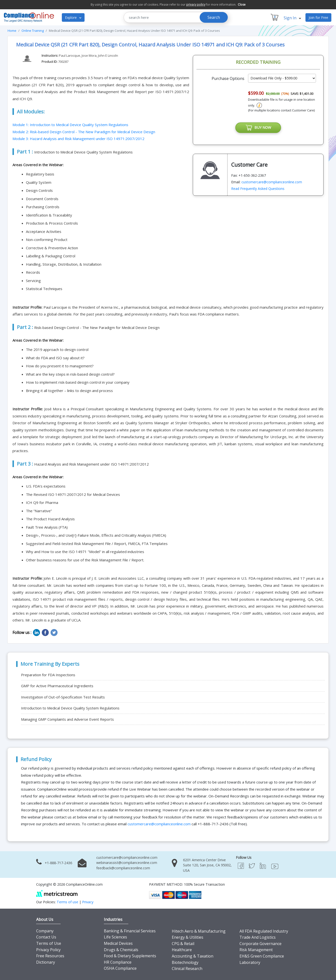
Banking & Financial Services (130, 931)
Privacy (88, 902)
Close (242, 5)
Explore (73, 17)
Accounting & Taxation (193, 956)
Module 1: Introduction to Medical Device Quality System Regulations (70, 125)
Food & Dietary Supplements (130, 956)
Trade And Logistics (258, 937)
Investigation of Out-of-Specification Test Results (63, 697)
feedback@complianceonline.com (123, 868)
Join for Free (318, 17)
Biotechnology (185, 962)
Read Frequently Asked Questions (258, 189)
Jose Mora (89, 55)
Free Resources (50, 956)
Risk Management (256, 950)
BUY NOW (258, 128)
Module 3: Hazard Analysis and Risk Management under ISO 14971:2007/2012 (78, 139)
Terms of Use (49, 943)
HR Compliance (118, 962)
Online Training (33, 31)
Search (214, 17)
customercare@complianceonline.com (272, 182)
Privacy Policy (48, 950)
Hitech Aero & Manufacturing (199, 931)
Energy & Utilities (188, 937)
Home (12, 31)
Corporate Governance (260, 944)
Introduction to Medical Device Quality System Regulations (70, 708)
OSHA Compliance (120, 968)
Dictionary (46, 962)
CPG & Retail (183, 944)
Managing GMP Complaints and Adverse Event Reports (67, 719)
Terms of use (67, 902)
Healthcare (182, 950)
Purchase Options (228, 78)
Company (45, 931)
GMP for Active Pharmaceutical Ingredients (57, 686)
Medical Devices (118, 943)
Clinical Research (187, 969)
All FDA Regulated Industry (264, 931)
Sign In (292, 18)
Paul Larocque (70, 55)
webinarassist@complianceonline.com (127, 863)
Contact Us (46, 937)
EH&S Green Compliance (262, 956)
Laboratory (250, 962)
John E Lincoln (108, 55)
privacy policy (196, 5)
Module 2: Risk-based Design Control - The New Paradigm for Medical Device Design (84, 132)
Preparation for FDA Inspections (48, 675)
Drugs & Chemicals (121, 950)
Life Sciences (115, 937)
